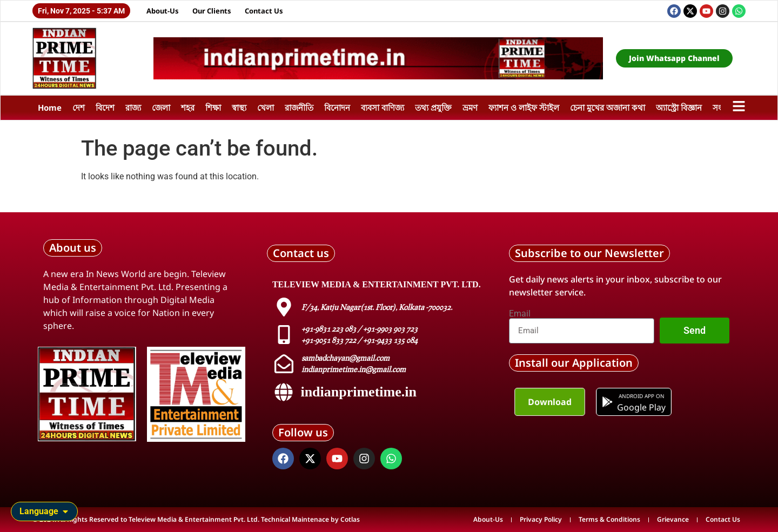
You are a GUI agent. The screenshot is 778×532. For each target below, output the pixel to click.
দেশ (79, 107)
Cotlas (350, 519)
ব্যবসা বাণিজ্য (383, 107)
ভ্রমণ (470, 107)
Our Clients (212, 11)
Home (50, 107)
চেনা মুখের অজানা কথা (608, 107)
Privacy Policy (541, 519)
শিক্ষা (213, 107)
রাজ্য (133, 107)
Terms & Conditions (609, 519)
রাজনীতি (299, 107)
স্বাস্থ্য (239, 107)
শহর (188, 107)
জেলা (161, 107)
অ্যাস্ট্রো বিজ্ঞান (679, 107)
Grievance (673, 519)
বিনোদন (337, 107)
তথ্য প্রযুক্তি (433, 107)
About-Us (163, 11)
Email (520, 314)
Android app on (641, 396)
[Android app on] (609, 402)
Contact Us (264, 11)
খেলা (266, 107)
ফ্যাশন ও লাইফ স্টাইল (524, 107)
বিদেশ (105, 107)
